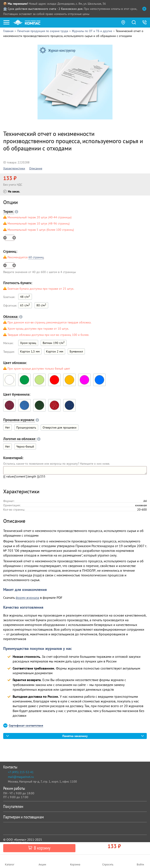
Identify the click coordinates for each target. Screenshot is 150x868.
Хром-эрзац (28, 343)
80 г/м (41, 305)
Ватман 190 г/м (54, 343)
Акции (42, 864)
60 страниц (36, 257)
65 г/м (25, 305)
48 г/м (25, 296)
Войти (140, 864)
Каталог (10, 864)
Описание (36, 168)
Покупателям (74, 806)
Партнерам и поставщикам (74, 817)
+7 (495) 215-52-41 (21, 772)
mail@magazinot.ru (21, 777)
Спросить (108, 864)
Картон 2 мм (55, 351)
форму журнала (27, 598)
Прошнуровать (26, 427)
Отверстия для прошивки (60, 427)
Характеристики (14, 168)
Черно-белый (25, 446)
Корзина (75, 864)
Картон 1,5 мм (30, 351)
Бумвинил (76, 351)
